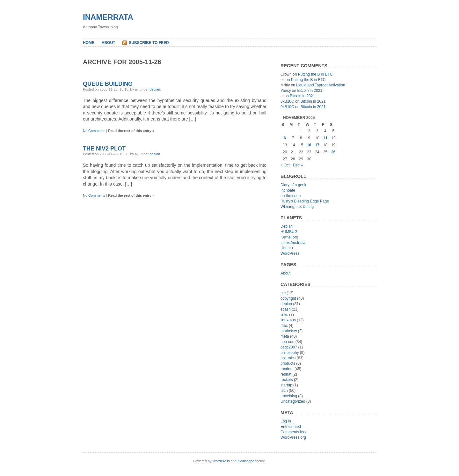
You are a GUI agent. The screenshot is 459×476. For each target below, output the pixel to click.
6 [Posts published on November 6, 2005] (285, 138)
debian (155, 89)
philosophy (290, 353)
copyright (288, 298)
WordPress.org (293, 437)
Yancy (286, 91)
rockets (287, 380)
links (284, 315)
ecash (286, 309)
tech (284, 391)
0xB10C (287, 101)
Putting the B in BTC (315, 74)
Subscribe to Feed (149, 43)
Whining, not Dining (297, 207)
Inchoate (288, 190)
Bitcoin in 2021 (310, 91)
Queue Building (108, 84)
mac (284, 326)
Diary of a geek (293, 185)
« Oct (285, 165)
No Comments (94, 131)
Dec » (298, 165)
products (288, 363)
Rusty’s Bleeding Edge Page (305, 201)
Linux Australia (293, 243)
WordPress (290, 253)
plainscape (246, 461)
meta (285, 336)
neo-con (287, 342)
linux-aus (288, 320)
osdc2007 (289, 347)
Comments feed (294, 432)
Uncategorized (293, 401)
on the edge (291, 196)
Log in (286, 421)
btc (283, 293)
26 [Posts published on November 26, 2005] (333, 152)
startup (286, 385)
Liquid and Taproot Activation (321, 85)
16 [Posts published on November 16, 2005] (309, 145)
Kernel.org (289, 237)
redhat (286, 374)
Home (89, 43)
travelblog (289, 396)
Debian (287, 226)
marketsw (289, 331)
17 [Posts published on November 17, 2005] (317, 145)
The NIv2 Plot (104, 149)
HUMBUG (289, 232)
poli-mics (288, 358)
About (109, 43)
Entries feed (291, 427)
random (287, 369)
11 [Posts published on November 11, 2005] (325, 138)
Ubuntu (287, 248)
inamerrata (108, 17)
